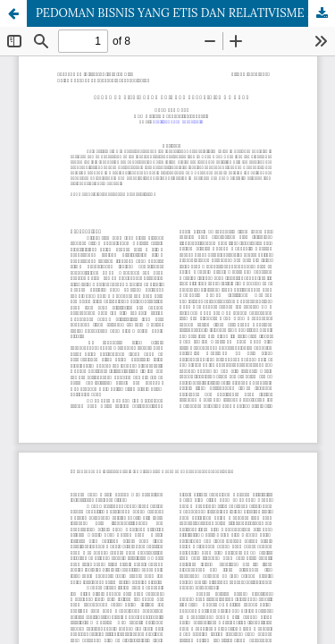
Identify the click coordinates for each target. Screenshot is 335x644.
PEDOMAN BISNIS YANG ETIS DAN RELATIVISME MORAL (185, 13)
